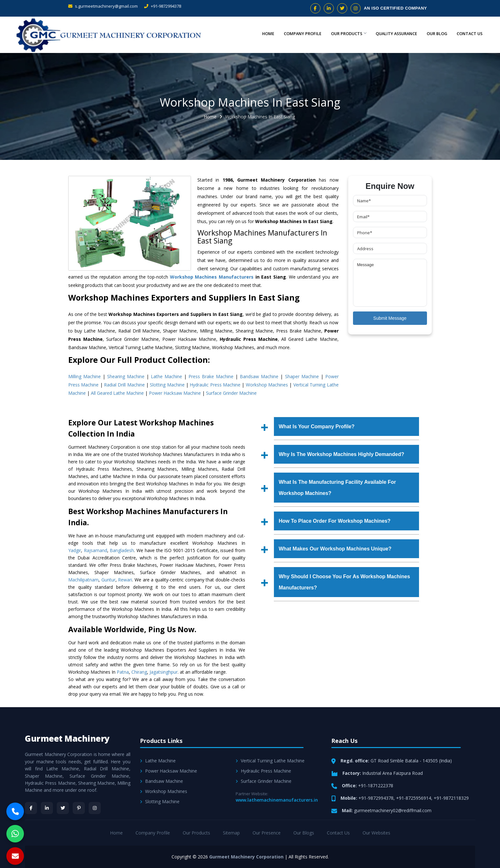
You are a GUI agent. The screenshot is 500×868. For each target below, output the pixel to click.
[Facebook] (31, 808)
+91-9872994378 (163, 6)
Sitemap (231, 833)
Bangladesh (122, 550)
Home (257, 34)
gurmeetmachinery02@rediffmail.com (393, 810)
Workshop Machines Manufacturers (212, 277)
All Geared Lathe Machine (117, 393)
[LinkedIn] (47, 808)
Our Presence (267, 833)
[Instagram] (95, 808)
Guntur (108, 580)
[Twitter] (63, 808)
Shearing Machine (126, 376)
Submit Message (390, 318)
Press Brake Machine (211, 376)
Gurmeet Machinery (67, 738)
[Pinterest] (79, 808)
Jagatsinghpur (164, 672)
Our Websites (376, 833)
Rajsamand (96, 550)
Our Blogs (304, 833)
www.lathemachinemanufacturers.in (277, 800)
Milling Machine (85, 376)
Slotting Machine (167, 385)
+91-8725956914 (414, 798)
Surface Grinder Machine (231, 393)
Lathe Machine (166, 376)
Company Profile (293, 34)
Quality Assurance (391, 34)
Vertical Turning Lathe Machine (270, 761)
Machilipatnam (83, 580)
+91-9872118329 (451, 798)
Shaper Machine (302, 376)
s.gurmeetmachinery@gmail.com (103, 6)
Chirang (139, 672)
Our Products (341, 34)
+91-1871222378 (376, 786)
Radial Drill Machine (124, 385)
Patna (123, 672)
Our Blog (434, 34)
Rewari (125, 580)
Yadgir (75, 550)
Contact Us (469, 34)
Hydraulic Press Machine (215, 385)
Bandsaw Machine (259, 376)
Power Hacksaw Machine (175, 393)
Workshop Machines (267, 385)
